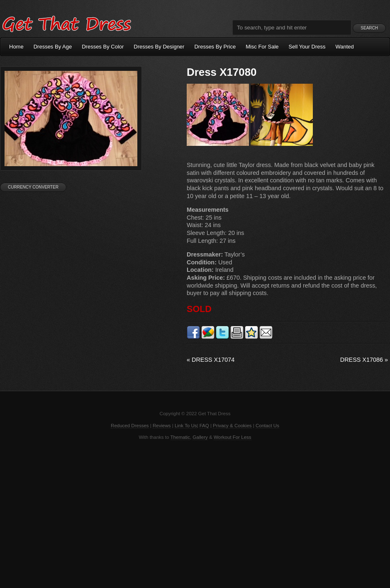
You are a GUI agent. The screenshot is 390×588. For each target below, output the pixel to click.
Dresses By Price (215, 47)
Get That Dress (66, 23)
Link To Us (186, 426)
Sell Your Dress (307, 47)
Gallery (200, 437)
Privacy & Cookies (232, 426)
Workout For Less (233, 437)
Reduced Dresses (130, 426)
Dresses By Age (53, 47)
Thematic (180, 437)
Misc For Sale (262, 47)
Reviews (162, 426)
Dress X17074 (211, 360)
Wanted (345, 47)
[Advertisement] (195, 513)
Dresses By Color (103, 47)
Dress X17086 (364, 360)
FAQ (204, 426)
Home (16, 47)
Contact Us (267, 426)
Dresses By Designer (159, 47)
